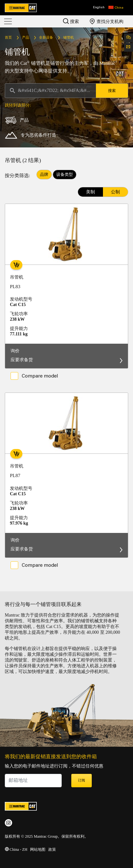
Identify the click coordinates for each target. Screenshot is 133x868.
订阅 (82, 781)
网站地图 (38, 850)
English (99, 7)
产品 (26, 38)
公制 (115, 192)
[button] (116, 8)
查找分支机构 (107, 21)
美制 (90, 192)
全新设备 (46, 38)
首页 (8, 38)
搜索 (71, 21)
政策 (52, 850)
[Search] (51, 91)
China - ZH (16, 850)
